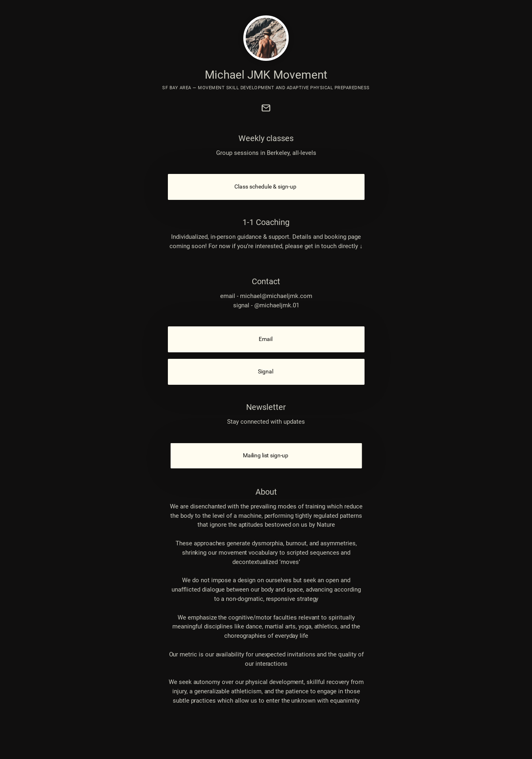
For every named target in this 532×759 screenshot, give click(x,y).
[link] (266, 108)
